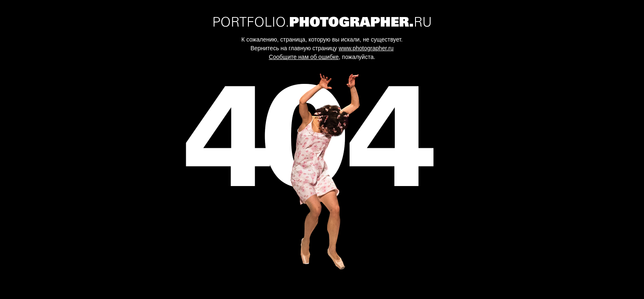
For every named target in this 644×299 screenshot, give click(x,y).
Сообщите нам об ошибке (304, 57)
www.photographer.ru (366, 48)
